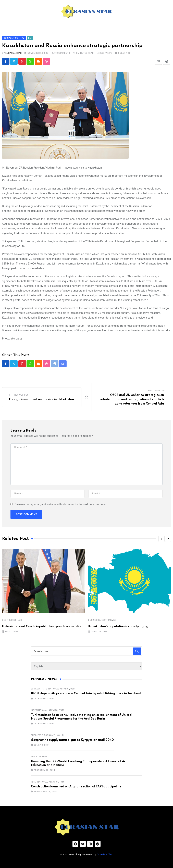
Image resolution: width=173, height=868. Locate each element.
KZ (115, 619)
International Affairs (55, 688)
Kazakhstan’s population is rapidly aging (118, 626)
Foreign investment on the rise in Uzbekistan (41, 399)
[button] (162, 538)
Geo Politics (9, 619)
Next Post (154, 390)
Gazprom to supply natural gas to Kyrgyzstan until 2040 (72, 739)
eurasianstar (14, 52)
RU (63, 735)
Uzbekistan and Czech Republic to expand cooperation (42, 626)
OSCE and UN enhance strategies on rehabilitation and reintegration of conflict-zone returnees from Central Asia (132, 399)
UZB (20, 619)
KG (58, 735)
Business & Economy (100, 619)
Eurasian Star (109, 852)
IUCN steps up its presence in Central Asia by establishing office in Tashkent (86, 693)
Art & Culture (39, 756)
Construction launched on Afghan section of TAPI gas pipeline (76, 786)
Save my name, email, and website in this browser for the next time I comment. (61, 503)
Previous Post (21, 394)
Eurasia (36, 688)
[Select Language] (87, 666)
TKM (62, 709)
